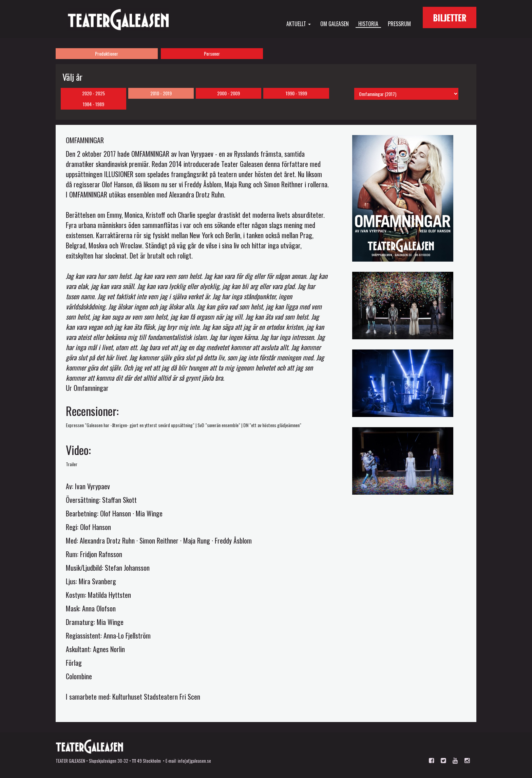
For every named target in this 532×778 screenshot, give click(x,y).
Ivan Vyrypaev (92, 486)
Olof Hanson (116, 513)
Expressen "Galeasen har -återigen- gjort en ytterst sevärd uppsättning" (130, 425)
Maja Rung (197, 540)
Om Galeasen (335, 23)
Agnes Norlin (109, 649)
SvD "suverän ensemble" (219, 425)
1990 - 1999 (296, 93)
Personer (212, 53)
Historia (368, 24)
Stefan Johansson (127, 568)
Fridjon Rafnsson (101, 554)
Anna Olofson (99, 608)
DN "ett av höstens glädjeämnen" (272, 425)
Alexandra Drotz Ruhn (107, 540)
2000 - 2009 (229, 93)
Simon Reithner (159, 540)
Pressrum (399, 23)
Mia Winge (149, 513)
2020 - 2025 (93, 93)
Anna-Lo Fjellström (127, 635)
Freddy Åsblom (233, 540)
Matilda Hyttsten (109, 595)
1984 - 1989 (93, 104)
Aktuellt (299, 23)
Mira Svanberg (97, 581)
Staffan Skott (119, 500)
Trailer (72, 464)
